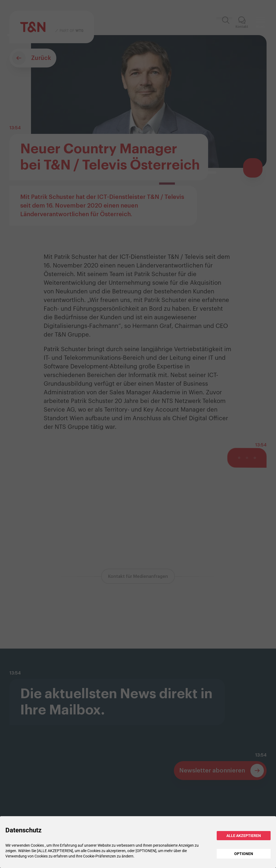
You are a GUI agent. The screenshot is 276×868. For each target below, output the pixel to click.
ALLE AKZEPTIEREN (244, 836)
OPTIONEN (244, 854)
